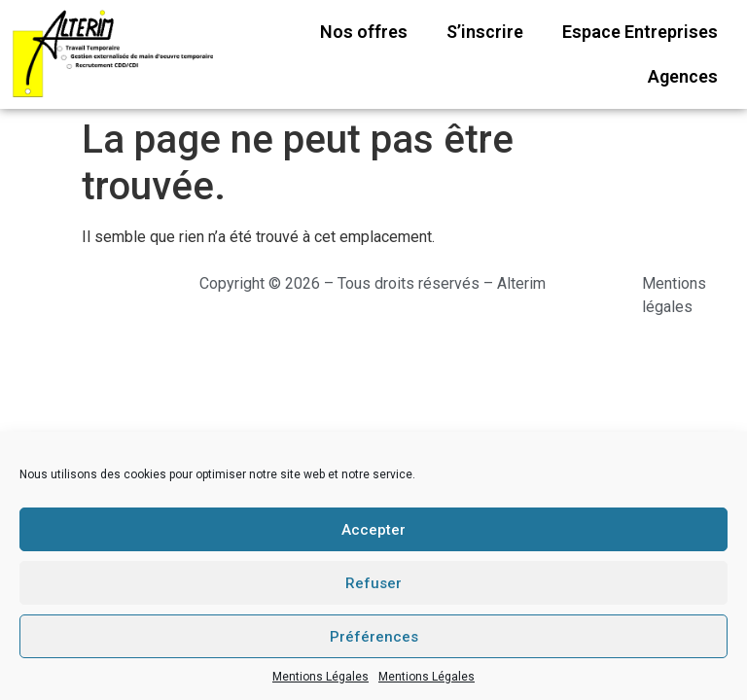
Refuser (373, 583)
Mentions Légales (320, 677)
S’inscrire (485, 32)
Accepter (373, 530)
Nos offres (364, 32)
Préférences (374, 637)
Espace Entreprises (640, 32)
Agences (683, 76)
